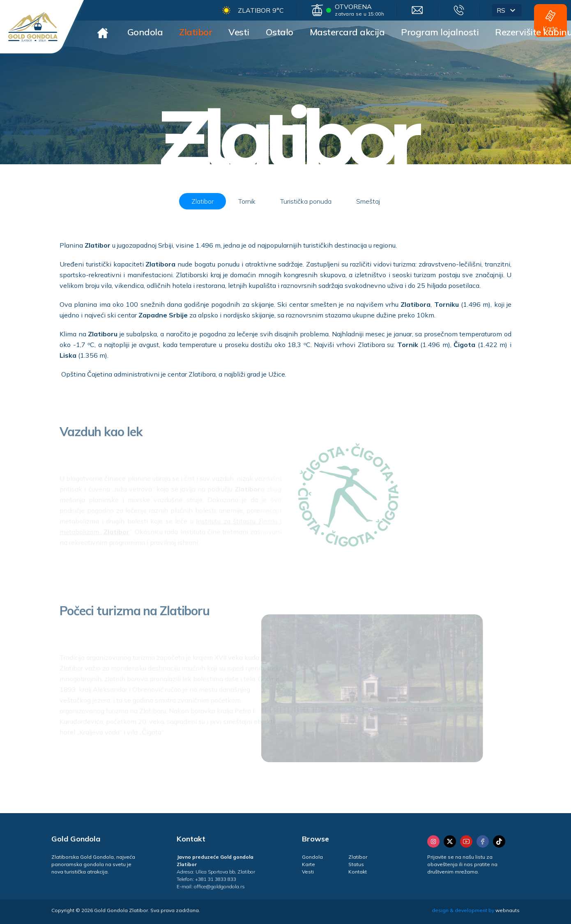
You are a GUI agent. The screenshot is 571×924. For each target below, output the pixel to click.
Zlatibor (196, 32)
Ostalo (280, 32)
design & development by (476, 910)
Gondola (145, 32)
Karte (309, 864)
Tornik (247, 201)
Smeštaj (368, 201)
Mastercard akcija (347, 32)
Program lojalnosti (440, 32)
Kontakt (358, 872)
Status (356, 864)
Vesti (239, 32)
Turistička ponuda (306, 201)
